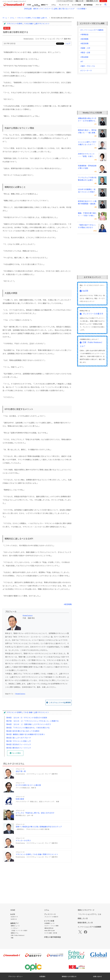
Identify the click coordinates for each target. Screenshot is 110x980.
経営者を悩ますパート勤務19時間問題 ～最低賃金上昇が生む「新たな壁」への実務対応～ (87, 203)
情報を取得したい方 (92, 1)
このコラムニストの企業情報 (60, 703)
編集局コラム (15, 933)
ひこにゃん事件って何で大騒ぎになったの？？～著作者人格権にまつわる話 (87, 143)
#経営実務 (84, 44)
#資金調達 (84, 57)
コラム (53, 5)
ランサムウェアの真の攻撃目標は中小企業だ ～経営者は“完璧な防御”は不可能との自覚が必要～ (87, 179)
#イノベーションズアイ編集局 (92, 30)
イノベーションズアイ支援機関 (89, 927)
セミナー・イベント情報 (51, 926)
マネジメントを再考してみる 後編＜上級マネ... (33, 18)
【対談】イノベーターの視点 (19, 931)
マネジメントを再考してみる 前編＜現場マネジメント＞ (37, 854)
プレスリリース (64, 5)
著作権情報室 (88, 5)
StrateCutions (28, 616)
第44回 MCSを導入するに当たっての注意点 (23, 731)
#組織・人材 (85, 48)
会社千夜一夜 (21, 771)
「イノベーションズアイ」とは (89, 914)
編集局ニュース (15, 926)
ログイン (103, 1)
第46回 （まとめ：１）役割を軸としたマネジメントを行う (29, 724)
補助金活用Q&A (49, 928)
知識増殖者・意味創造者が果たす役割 (87, 167)
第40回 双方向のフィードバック (19, 745)
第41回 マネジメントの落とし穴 (19, 741)
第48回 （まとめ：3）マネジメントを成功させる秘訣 (27, 718)
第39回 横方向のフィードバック (19, 748)
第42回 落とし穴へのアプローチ (19, 738)
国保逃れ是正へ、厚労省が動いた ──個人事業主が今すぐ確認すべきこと (87, 132)
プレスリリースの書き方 (93, 314)
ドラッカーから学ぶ (23, 841)
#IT (82, 62)
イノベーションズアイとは (65, 1)
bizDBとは (14, 919)
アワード (99, 5)
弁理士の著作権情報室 (52, 937)
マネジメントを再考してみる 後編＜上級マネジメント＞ (28, 24)
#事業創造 (84, 35)
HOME (29, 5)
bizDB (36, 5)
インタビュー (15, 928)
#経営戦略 (68, 604)
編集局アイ (45, 5)
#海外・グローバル (88, 66)
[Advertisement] (37, 879)
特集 (12, 938)
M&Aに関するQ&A (50, 931)
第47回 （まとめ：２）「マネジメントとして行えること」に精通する (32, 721)
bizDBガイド (14, 917)
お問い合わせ (97, 977)
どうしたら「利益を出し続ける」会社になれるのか (35, 813)
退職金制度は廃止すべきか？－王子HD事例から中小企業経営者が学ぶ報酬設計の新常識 (87, 120)
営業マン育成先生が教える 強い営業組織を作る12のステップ (39, 827)
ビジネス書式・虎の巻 (51, 933)
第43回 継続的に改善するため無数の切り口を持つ (26, 734)
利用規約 (42, 977)
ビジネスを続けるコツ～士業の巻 (28, 785)
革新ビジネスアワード (86, 910)
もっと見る (16, 753)
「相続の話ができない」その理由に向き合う (87, 226)
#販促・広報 (85, 53)
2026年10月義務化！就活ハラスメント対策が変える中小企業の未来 (87, 191)
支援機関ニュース (49, 923)
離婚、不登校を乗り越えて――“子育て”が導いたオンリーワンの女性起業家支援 (87, 215)
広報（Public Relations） (18, 935)
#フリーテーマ (86, 71)
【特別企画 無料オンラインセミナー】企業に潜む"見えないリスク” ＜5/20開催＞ (55, 9)
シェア (68, 44)
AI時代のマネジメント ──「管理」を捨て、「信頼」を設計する (86, 155)
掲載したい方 (79, 1)
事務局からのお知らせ (69, 977)
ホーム (5, 18)
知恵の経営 (20, 799)
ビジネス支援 (76, 5)
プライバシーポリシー (16, 977)
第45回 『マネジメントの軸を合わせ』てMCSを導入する (28, 728)
